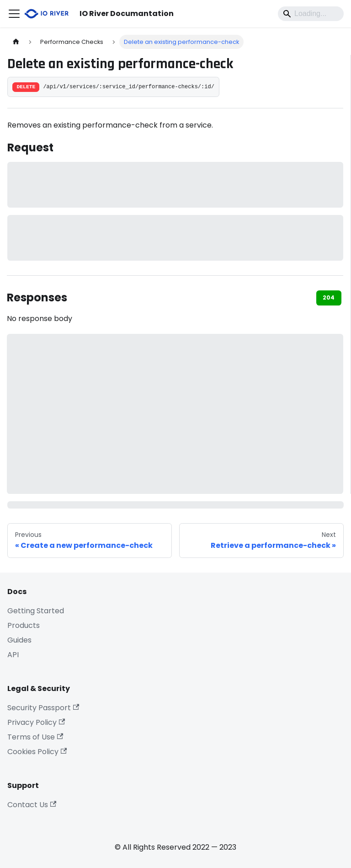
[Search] (311, 14)
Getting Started (36, 611)
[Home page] (16, 42)
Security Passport (43, 708)
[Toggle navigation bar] (14, 14)
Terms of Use (35, 737)
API (13, 655)
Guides (19, 640)
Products (24, 625)
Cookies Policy (37, 752)
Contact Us (32, 805)
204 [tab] (329, 297)
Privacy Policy (36, 722)
